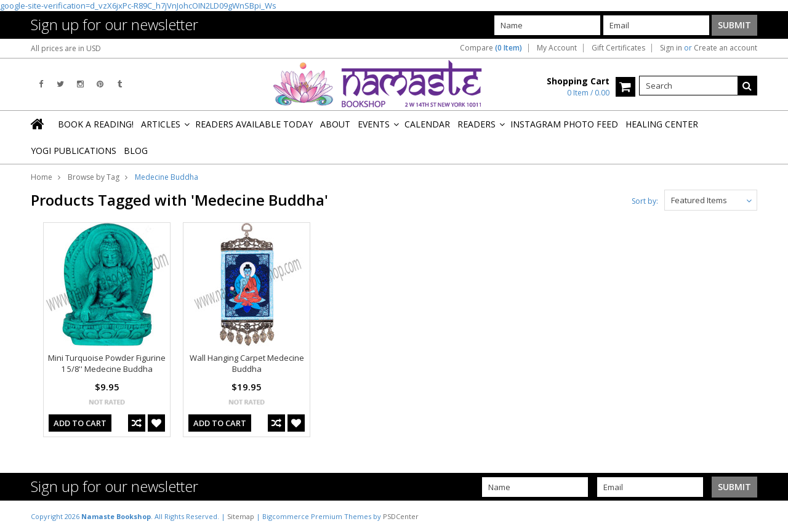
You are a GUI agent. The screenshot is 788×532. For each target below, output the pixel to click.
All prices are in (66, 48)
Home (42, 177)
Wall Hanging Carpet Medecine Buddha (247, 363)
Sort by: (645, 201)
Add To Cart (80, 423)
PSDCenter (401, 516)
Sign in (671, 48)
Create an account (726, 48)
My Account (557, 48)
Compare (491, 48)
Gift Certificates (618, 48)
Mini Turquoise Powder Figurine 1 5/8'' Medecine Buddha (107, 363)
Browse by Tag (94, 177)
